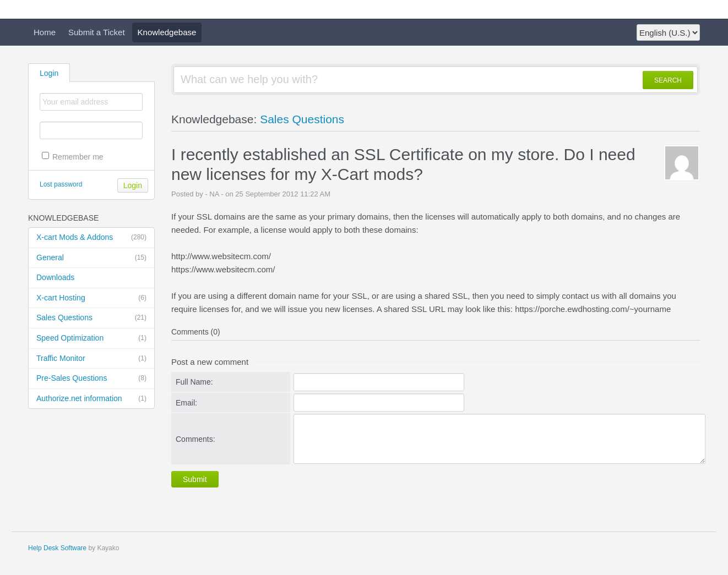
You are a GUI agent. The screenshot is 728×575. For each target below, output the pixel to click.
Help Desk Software (57, 548)
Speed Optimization (91, 338)
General (91, 258)
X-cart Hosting (91, 298)
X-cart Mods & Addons (91, 238)
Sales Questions (91, 318)
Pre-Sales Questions (91, 379)
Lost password (61, 184)
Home (45, 32)
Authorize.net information (91, 399)
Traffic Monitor (91, 359)
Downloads (55, 277)
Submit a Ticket (97, 32)
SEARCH (668, 80)
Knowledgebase (167, 32)
